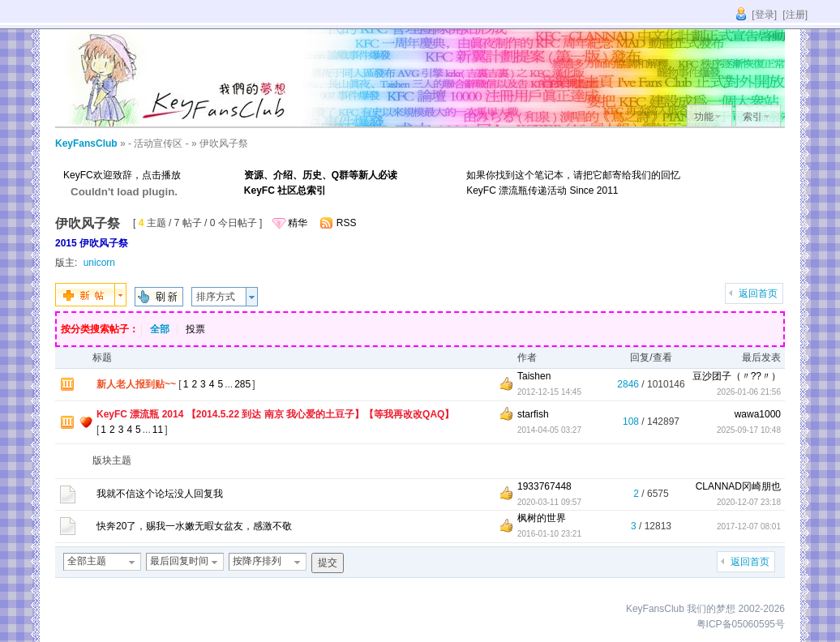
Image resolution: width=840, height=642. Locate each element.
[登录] (764, 15)
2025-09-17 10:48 (749, 430)
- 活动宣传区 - (159, 143)
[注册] (795, 15)
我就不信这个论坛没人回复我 (160, 494)
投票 (195, 329)
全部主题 (87, 561)
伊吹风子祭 (224, 143)
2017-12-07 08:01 (749, 526)
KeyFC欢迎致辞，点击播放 (122, 175)
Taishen (534, 376)
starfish (533, 414)
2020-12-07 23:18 (749, 502)
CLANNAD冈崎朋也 (738, 486)
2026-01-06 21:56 (749, 392)
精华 (298, 223)
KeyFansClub (86, 143)
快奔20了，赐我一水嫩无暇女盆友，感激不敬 (194, 526)
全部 (160, 329)
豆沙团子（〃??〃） (737, 376)
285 (242, 384)
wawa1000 (758, 414)
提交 (328, 563)
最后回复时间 (179, 561)
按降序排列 (257, 561)
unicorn (99, 263)
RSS (347, 223)
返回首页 (758, 293)
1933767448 (544, 486)
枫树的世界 (542, 518)
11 (158, 430)
